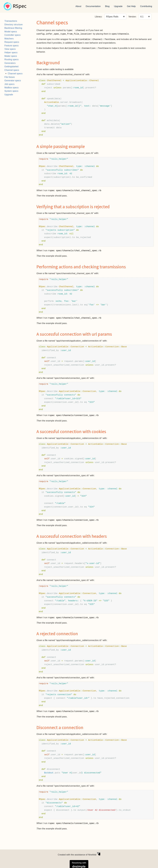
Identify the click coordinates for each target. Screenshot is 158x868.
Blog (107, 6)
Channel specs (12, 70)
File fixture (10, 77)
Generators (10, 63)
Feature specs (12, 46)
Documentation (93, 6)
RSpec (20, 6)
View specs (10, 49)
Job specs (10, 84)
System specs (11, 91)
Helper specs (11, 52)
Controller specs (12, 35)
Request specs (12, 42)
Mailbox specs (12, 88)
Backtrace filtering (13, 28)
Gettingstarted (11, 67)
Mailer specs (11, 56)
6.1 (142, 17)
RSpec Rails (112, 17)
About (78, 6)
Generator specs (13, 81)
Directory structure (14, 25)
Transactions (11, 21)
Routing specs (12, 59)
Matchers (9, 39)
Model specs (11, 32)
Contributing (146, 6)
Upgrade (118, 6)
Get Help (131, 6)
